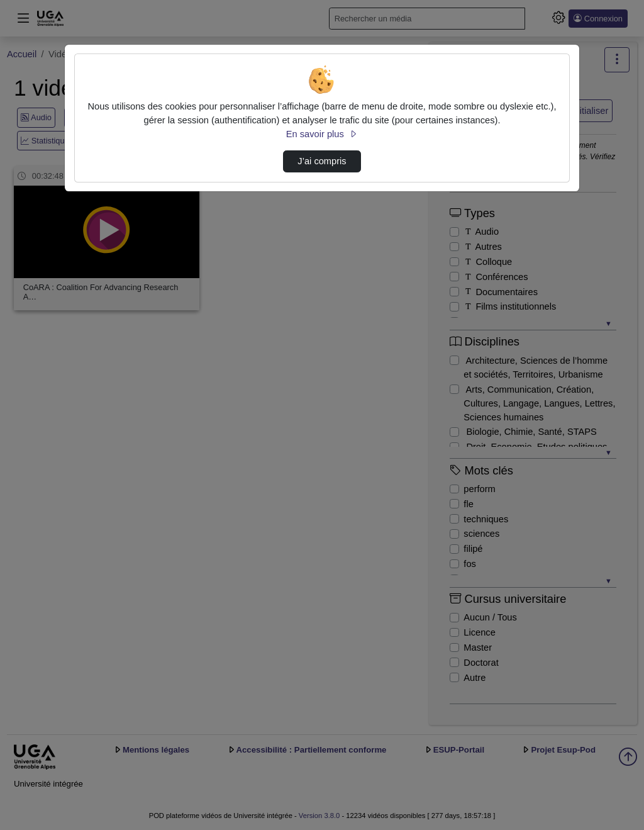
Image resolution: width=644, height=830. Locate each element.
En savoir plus (322, 134)
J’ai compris (322, 161)
